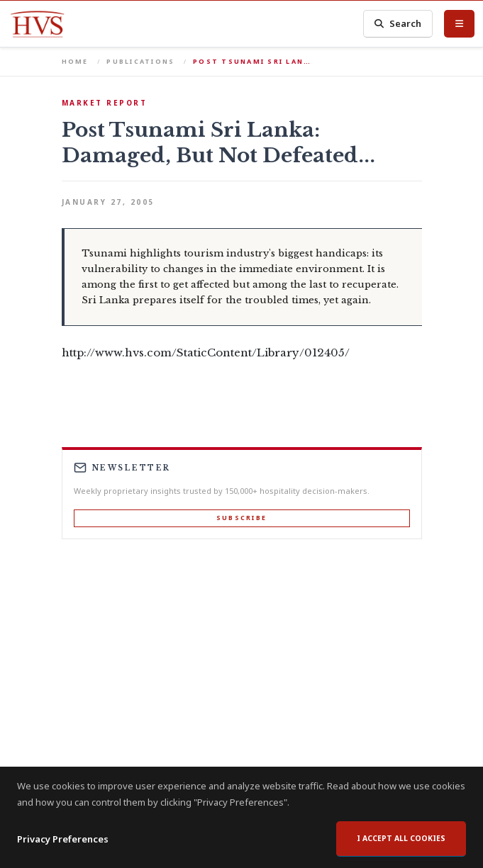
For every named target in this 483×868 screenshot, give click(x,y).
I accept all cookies (401, 838)
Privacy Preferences (63, 839)
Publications (140, 61)
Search (398, 24)
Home (75, 61)
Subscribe (241, 518)
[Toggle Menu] (459, 23)
